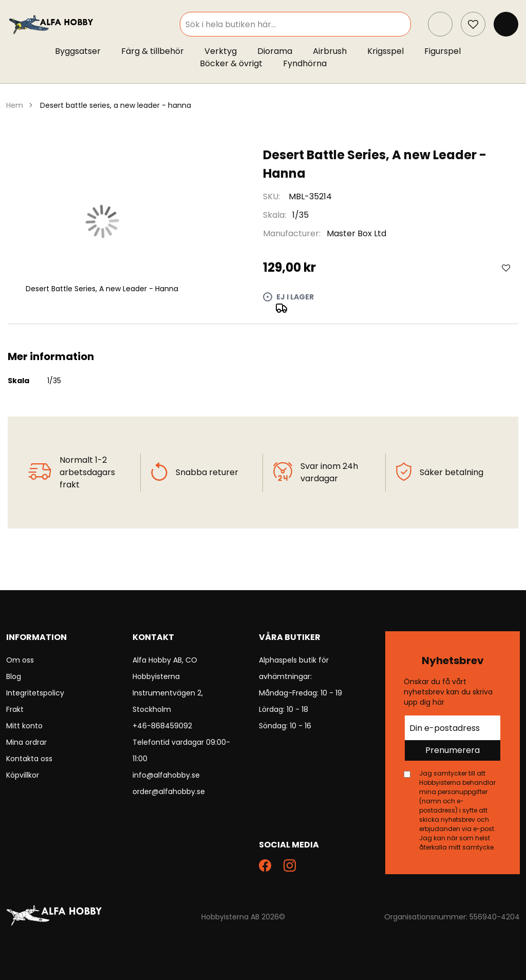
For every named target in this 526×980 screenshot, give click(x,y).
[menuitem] (83, 51)
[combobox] (304, 24)
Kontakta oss (29, 759)
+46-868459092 (162, 726)
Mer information (263, 336)
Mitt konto (24, 726)
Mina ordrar (26, 742)
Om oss (20, 660)
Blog (14, 676)
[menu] (263, 60)
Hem (15, 105)
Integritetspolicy (35, 693)
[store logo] (52, 24)
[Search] (407, 24)
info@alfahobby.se (166, 775)
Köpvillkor (23, 775)
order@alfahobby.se (169, 791)
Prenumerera (453, 750)
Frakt (15, 709)
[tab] (263, 336)
